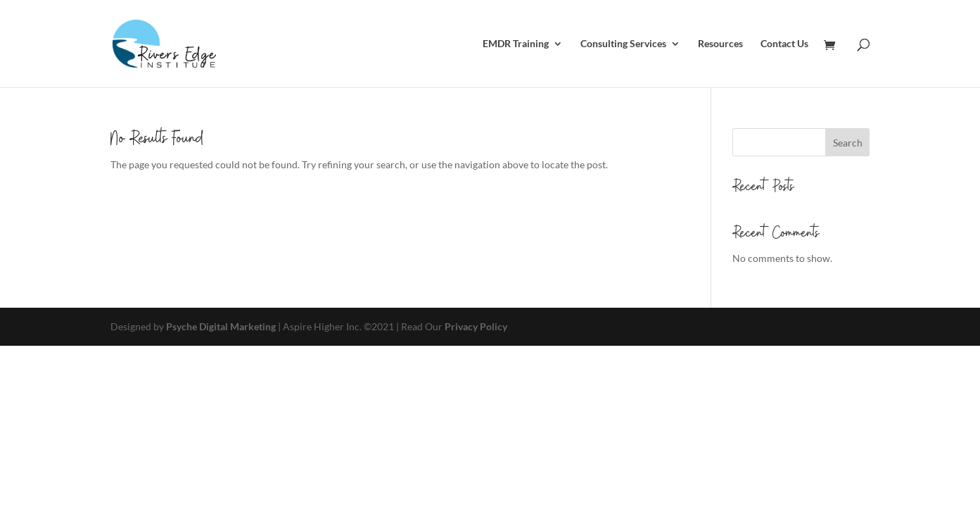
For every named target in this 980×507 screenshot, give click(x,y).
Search (848, 143)
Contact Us (784, 44)
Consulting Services (623, 44)
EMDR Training (516, 44)
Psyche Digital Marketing (221, 326)
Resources (720, 44)
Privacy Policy (476, 326)
